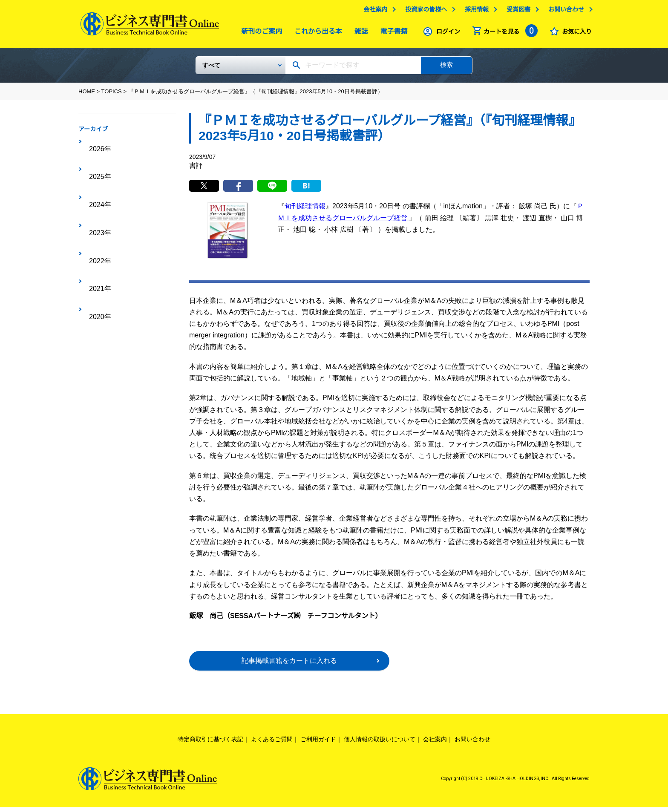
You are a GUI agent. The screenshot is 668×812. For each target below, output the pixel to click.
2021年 (96, 211)
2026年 (96, 145)
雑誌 (359, 33)
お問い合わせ (564, 12)
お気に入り (575, 34)
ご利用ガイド (318, 744)
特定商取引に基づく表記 (210, 744)
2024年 (96, 172)
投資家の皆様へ (424, 12)
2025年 (96, 158)
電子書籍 (392, 33)
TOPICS (112, 95)
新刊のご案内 (259, 33)
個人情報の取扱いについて (380, 744)
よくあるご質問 (272, 744)
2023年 (96, 185)
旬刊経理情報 (305, 211)
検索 (446, 68)
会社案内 (373, 12)
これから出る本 (316, 33)
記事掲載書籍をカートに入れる (289, 666)
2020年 (96, 225)
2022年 (96, 198)
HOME (87, 95)
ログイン (446, 34)
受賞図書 (516, 12)
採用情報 (475, 12)
